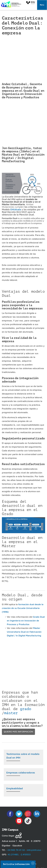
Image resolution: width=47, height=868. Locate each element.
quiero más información (18, 732)
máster (11, 713)
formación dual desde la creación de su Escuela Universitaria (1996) (23, 608)
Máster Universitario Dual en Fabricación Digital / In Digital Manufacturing (24, 632)
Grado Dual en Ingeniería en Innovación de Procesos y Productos (26, 621)
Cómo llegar (8, 836)
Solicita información (16, 864)
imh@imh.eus (34, 850)
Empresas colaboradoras (21, 773)
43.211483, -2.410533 (19, 854)
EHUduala (16, 209)
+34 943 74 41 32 (16, 850)
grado (26, 709)
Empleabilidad (15, 788)
